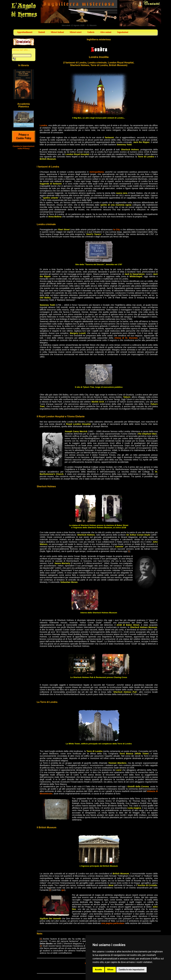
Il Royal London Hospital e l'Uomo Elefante (61, 416)
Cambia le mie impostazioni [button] (132, 970)
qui (63, 890)
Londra (43, 125)
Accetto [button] (99, 970)
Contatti (140, 13)
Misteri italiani (57, 32)
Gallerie (91, 32)
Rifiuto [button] (110, 970)
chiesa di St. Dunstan (126, 338)
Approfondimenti (25, 32)
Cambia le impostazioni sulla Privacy (23, 147)
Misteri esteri (75, 32)
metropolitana (97, 172)
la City (117, 230)
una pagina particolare (113, 923)
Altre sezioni (106, 32)
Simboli (41, 32)
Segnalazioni (122, 32)
